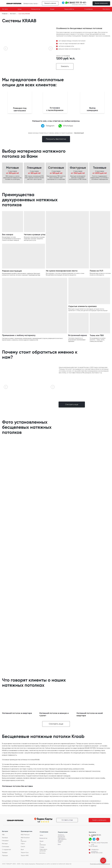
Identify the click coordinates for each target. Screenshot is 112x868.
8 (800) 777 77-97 (77, 3)
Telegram (50, 126)
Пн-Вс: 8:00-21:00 (97, 853)
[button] (101, 3)
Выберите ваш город (30, 4)
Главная (5, 14)
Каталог (13, 14)
